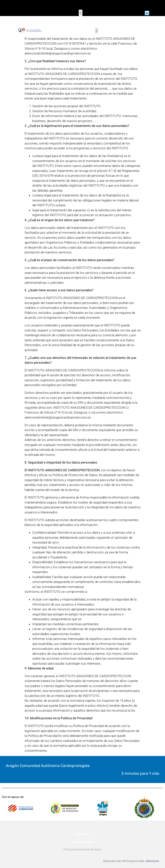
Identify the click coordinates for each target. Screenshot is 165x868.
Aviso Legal (83, 834)
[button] (81, 13)
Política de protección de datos (82, 849)
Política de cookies (83, 842)
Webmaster (152, 861)
